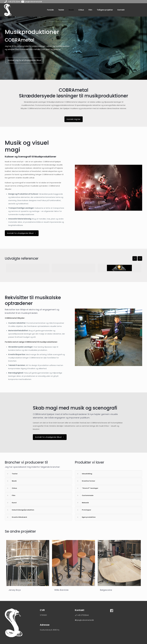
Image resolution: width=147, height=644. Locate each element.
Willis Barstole (61, 590)
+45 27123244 (83, 615)
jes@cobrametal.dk (85, 620)
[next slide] (140, 258)
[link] (38, 474)
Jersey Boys (15, 590)
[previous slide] (135, 258)
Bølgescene (106, 590)
